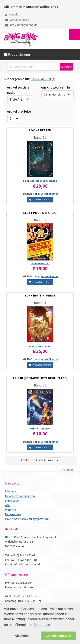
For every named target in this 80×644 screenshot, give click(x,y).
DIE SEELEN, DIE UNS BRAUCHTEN (40, 181)
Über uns (11, 491)
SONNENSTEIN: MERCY (40, 295)
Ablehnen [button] (22, 636)
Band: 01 (40, 137)
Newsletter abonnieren (20, 496)
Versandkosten (17, 20)
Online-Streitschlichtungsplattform (27, 519)
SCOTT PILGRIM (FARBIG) (40, 213)
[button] (74, 34)
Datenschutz (13, 514)
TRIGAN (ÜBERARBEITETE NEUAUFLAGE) (40, 378)
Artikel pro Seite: (19, 111)
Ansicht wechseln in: (56, 87)
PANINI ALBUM (41, 79)
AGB (8, 505)
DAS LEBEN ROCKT (40, 264)
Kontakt (12, 14)
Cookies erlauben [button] (58, 636)
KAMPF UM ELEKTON (40, 429)
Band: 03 (40, 303)
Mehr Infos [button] (42, 625)
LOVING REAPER (40, 130)
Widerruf (11, 510)
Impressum (12, 501)
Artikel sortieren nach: (19, 90)
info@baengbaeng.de (21, 25)
